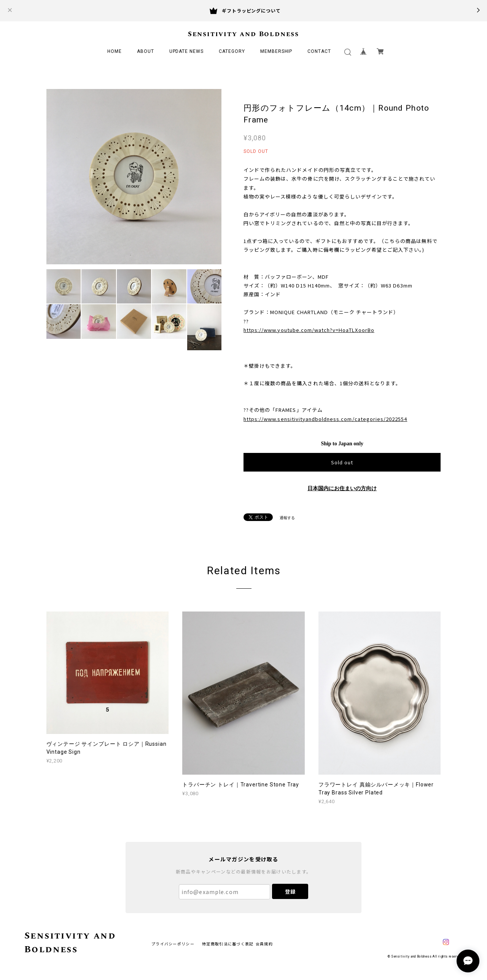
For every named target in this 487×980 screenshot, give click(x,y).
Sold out (342, 462)
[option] (134, 177)
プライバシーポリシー (173, 944)
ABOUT (146, 51)
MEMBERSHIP (276, 51)
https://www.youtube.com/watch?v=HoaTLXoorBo (309, 330)
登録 (290, 892)
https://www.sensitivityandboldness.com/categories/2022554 (325, 419)
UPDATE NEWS (187, 51)
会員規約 (264, 944)
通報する (287, 518)
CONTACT (319, 51)
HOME (115, 51)
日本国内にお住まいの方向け (342, 488)
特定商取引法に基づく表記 (228, 944)
